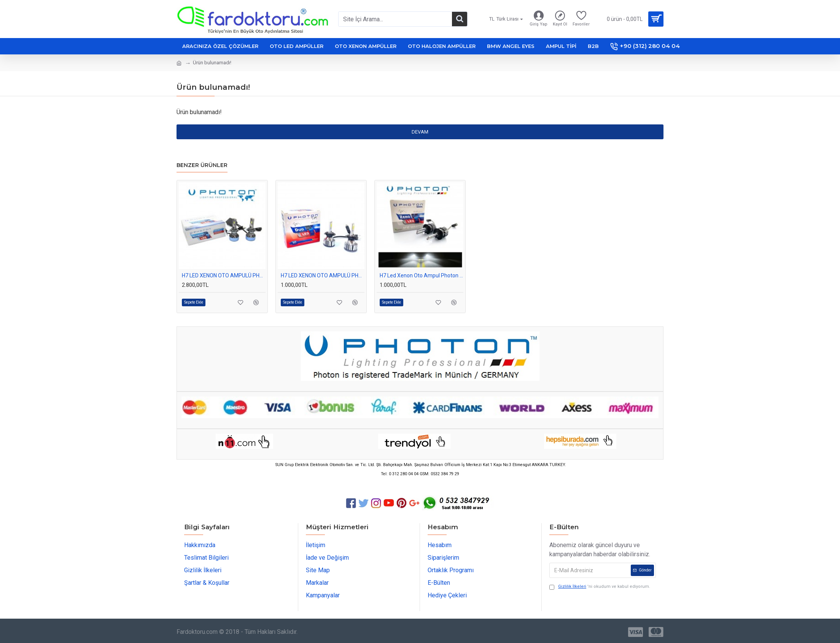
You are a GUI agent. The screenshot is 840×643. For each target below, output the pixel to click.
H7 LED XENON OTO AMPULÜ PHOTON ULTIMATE (224, 275)
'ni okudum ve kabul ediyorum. (600, 587)
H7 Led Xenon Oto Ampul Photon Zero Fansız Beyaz (422, 275)
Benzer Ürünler (202, 165)
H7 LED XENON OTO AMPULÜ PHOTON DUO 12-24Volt (323, 275)
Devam (420, 132)
